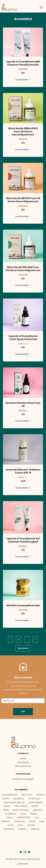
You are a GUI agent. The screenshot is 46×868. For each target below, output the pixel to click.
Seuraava (23, 648)
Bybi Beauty (19, 799)
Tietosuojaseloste (23, 766)
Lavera (23, 814)
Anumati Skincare (10, 795)
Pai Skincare (19, 821)
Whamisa (35, 829)
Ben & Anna (27, 795)
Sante (20, 825)
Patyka (32, 821)
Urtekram (22, 829)
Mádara (34, 814)
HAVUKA (35, 806)
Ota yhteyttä (23, 762)
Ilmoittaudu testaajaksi (23, 779)
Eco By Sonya (34, 799)
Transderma (9, 829)
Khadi (6, 810)
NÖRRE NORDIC (24, 818)
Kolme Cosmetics (21, 810)
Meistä (23, 759)
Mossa (10, 818)
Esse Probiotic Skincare (14, 802)
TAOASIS (31, 825)
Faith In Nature (21, 806)
